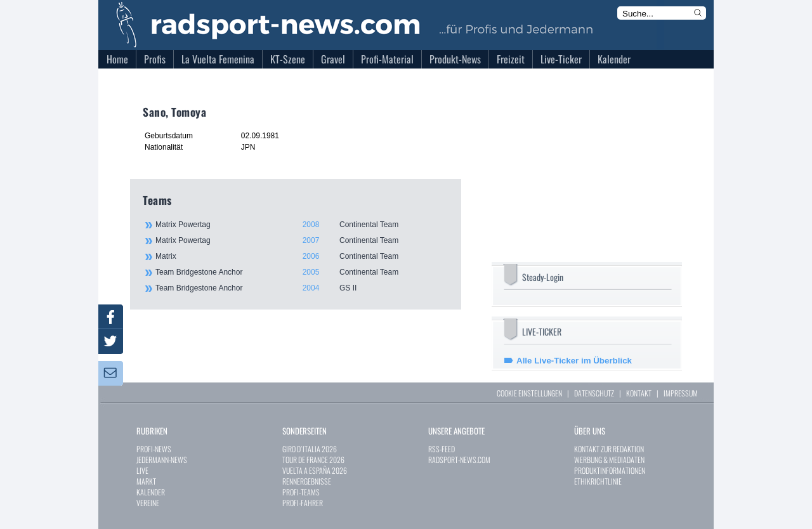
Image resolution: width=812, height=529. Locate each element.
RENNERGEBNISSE (307, 481)
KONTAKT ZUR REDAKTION (609, 449)
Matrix (301, 256)
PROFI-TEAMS (301, 492)
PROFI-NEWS (154, 449)
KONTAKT (639, 393)
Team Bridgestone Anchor (301, 272)
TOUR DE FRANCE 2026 (313, 460)
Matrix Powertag (301, 225)
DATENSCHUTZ (594, 393)
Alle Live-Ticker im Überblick (574, 361)
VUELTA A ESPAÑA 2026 (315, 470)
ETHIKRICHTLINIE (598, 481)
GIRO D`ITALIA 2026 (310, 449)
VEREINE (148, 503)
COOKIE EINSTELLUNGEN (529, 393)
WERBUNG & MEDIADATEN (609, 460)
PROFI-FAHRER (303, 503)
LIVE (142, 470)
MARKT (146, 481)
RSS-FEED (442, 449)
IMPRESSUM (681, 393)
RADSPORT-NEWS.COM (459, 460)
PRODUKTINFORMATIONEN (610, 470)
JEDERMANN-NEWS (162, 460)
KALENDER (151, 492)
